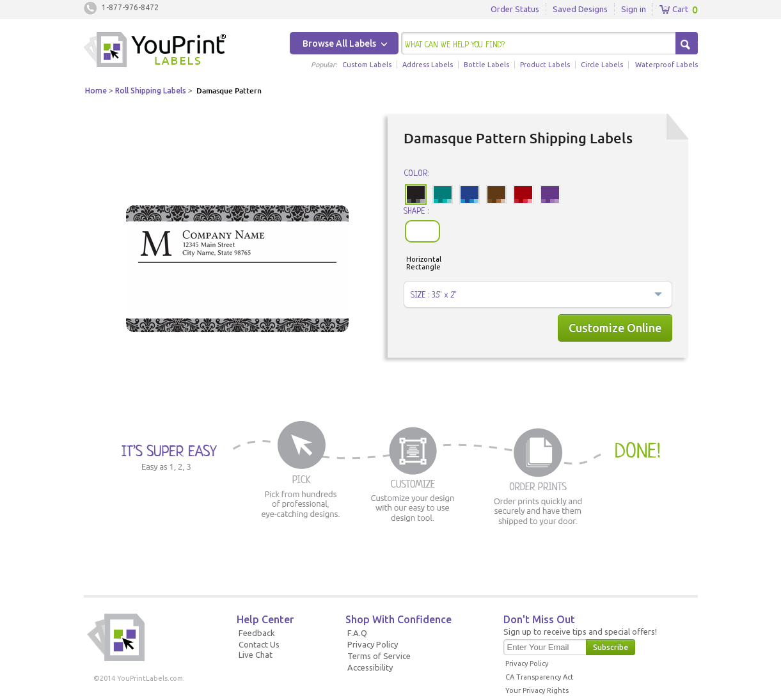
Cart (674, 10)
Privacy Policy (373, 644)
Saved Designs (580, 9)
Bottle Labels (486, 65)
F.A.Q (357, 633)
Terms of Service (379, 656)
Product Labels (545, 65)
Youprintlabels (155, 51)
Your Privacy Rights (537, 690)
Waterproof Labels (667, 65)
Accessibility (370, 667)
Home (96, 91)
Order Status (515, 9)
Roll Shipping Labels (151, 91)
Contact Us (259, 644)
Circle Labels (602, 65)
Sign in (634, 9)
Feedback (257, 633)
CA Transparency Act (540, 677)
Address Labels (428, 65)
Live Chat (256, 655)
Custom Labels (367, 65)
